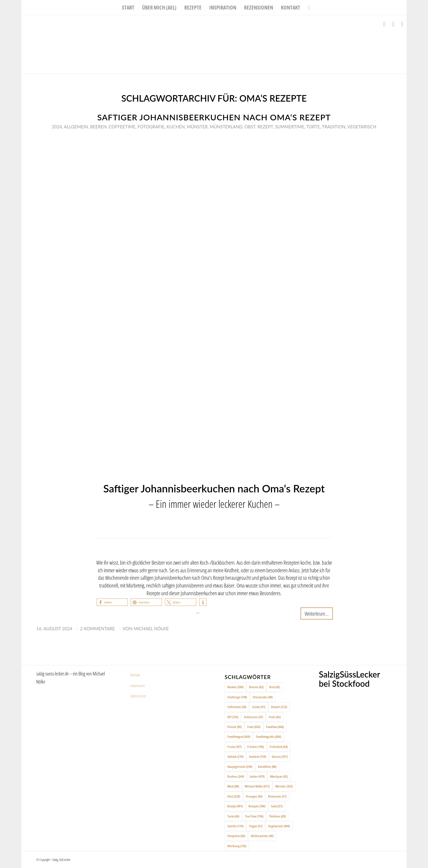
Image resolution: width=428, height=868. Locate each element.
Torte (313, 127)
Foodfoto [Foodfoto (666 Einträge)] (275, 727)
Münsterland (226, 127)
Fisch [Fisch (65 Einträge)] (275, 717)
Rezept (265, 127)
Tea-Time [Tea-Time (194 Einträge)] (254, 816)
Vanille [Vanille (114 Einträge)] (235, 826)
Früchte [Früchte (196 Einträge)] (256, 747)
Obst (250, 127)
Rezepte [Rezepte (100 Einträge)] (257, 806)
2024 (57, 127)
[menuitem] (128, 7)
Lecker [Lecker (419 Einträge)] (257, 776)
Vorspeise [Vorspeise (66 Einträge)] (236, 836)
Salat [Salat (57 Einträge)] (277, 806)
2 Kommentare (98, 628)
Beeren (98, 127)
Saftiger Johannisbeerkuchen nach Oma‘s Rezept (214, 117)
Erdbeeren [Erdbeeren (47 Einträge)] (254, 717)
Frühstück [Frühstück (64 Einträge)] (279, 747)
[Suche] (307, 7)
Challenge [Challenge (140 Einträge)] (237, 697)
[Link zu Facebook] (384, 24)
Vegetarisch (362, 127)
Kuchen (176, 127)
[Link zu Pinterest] (402, 24)
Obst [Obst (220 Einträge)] (234, 796)
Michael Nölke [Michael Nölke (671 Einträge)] (257, 786)
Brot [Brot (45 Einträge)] (275, 687)
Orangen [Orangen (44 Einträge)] (254, 796)
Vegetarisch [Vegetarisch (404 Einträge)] (279, 826)
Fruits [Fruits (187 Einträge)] (235, 747)
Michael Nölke (151, 628)
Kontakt (135, 675)
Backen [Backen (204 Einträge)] (235, 687)
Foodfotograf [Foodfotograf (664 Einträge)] (239, 737)
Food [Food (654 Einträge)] (254, 727)
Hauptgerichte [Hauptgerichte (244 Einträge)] (240, 767)
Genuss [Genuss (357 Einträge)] (280, 756)
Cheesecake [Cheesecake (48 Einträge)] (263, 697)
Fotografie (151, 127)
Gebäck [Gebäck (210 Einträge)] (235, 756)
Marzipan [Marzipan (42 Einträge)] (279, 776)
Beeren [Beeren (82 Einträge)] (256, 687)
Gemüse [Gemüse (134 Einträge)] (258, 756)
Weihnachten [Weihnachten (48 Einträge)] (262, 836)
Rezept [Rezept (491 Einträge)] (235, 806)
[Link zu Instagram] (393, 24)
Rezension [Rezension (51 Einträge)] (277, 796)
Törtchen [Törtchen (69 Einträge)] (277, 816)
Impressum (138, 686)
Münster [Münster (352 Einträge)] (284, 786)
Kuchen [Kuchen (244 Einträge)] (236, 776)
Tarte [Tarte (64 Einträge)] (233, 816)
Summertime (289, 127)
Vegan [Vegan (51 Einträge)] (256, 826)
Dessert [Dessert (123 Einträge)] (279, 707)
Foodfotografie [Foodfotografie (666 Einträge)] (269, 737)
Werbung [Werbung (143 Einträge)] (237, 846)
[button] (112, 602)
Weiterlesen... (317, 613)
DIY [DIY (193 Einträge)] (233, 717)
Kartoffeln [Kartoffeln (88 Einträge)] (267, 767)
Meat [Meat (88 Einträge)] (233, 786)
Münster (197, 127)
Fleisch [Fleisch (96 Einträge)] (235, 727)
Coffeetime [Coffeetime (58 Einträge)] (237, 707)
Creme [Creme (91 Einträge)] (259, 707)
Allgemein (76, 127)
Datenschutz (138, 696)
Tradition (334, 127)
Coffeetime (122, 127)
